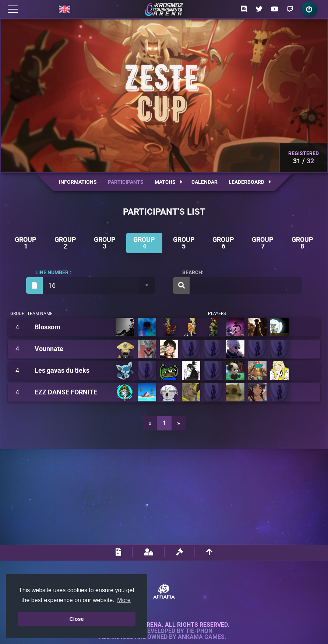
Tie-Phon (199, 631)
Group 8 (302, 243)
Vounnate (49, 349)
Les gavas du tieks (62, 371)
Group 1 (26, 243)
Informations (78, 182)
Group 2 (65, 243)
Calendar (204, 182)
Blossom (47, 327)
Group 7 (263, 243)
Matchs (168, 182)
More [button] (124, 600)
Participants (126, 182)
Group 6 (223, 243)
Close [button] (76, 619)
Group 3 (105, 243)
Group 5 (184, 243)
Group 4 (144, 243)
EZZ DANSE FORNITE (66, 392)
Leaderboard (250, 182)
